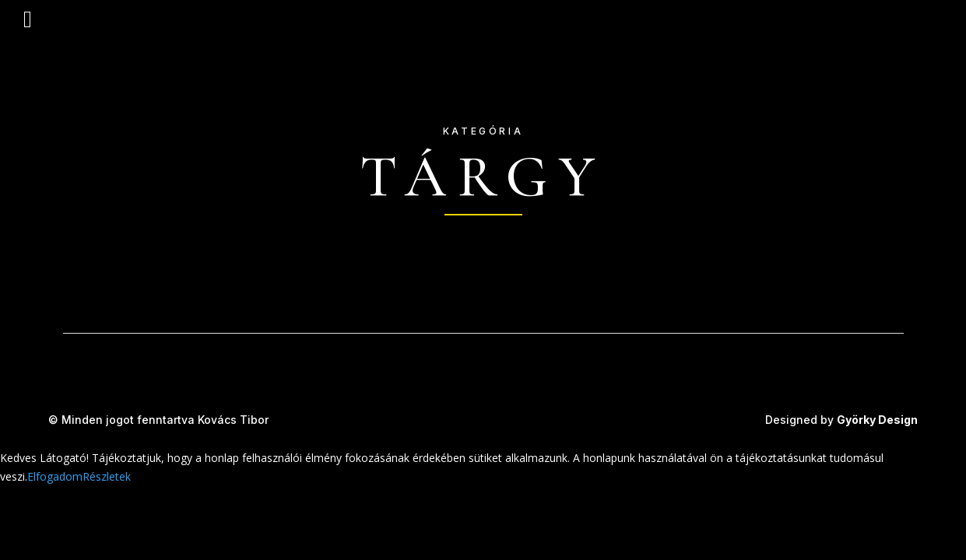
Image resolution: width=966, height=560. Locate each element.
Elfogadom (55, 476)
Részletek (107, 476)
